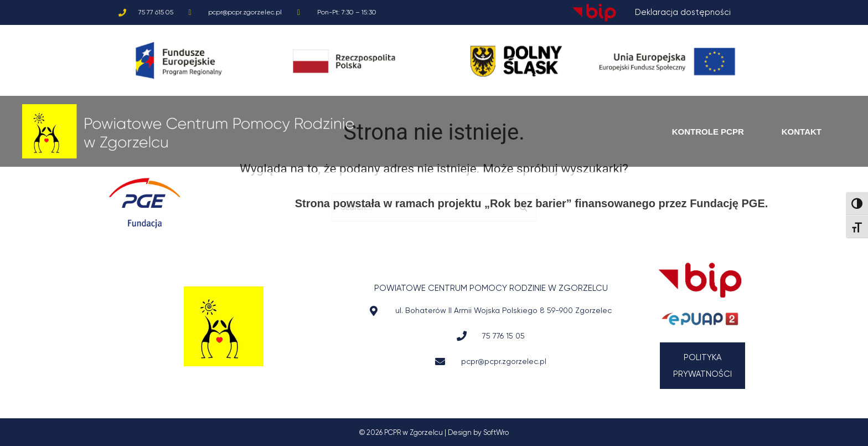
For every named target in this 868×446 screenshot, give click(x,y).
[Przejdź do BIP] (700, 280)
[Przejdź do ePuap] (700, 319)
